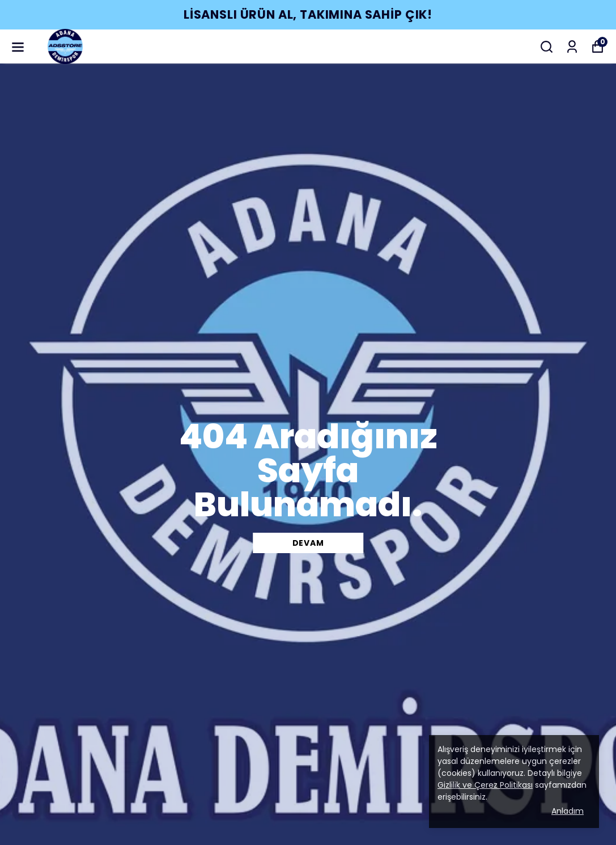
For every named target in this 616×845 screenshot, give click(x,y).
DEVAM (308, 543)
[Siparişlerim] (572, 47)
